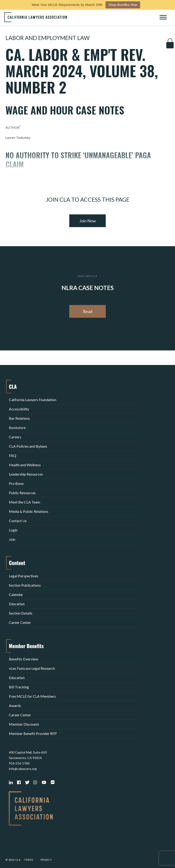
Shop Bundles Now (123, 5)
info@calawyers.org (23, 769)
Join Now (88, 221)
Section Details (21, 613)
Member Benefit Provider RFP (33, 733)
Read (88, 311)
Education (17, 604)
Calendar (16, 594)
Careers (15, 437)
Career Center (20, 622)
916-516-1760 (19, 763)
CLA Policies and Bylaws (28, 446)
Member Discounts (24, 724)
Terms (29, 860)
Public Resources (22, 493)
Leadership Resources (26, 474)
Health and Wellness (25, 465)
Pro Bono (16, 483)
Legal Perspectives (24, 576)
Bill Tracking (19, 687)
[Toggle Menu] (163, 17)
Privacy (46, 860)
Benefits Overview (23, 659)
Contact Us (18, 521)
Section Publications (25, 585)
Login (13, 530)
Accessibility (19, 409)
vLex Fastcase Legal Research (32, 668)
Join (12, 539)
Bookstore (17, 428)
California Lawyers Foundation (33, 400)
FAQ (13, 455)
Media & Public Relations (29, 511)
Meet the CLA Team (24, 502)
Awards (15, 706)
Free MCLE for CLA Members (32, 696)
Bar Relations (19, 418)
